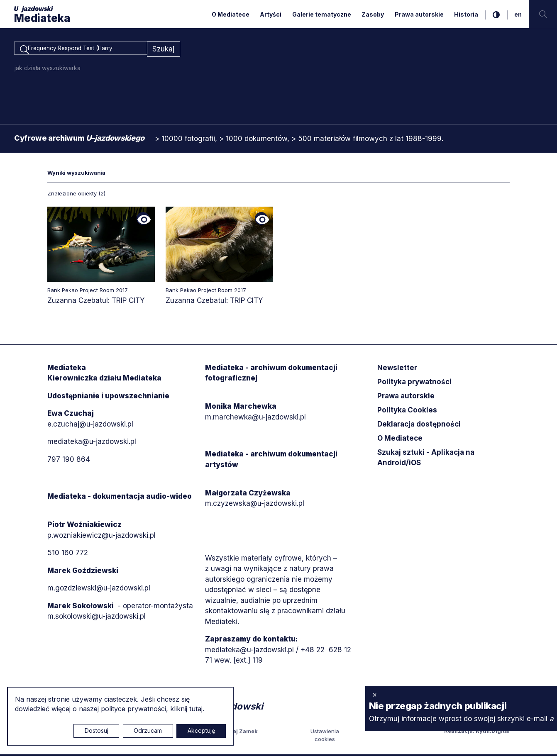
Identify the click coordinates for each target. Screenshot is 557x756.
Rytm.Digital (493, 732)
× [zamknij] (375, 695)
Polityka (407, 411)
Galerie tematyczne (322, 14)
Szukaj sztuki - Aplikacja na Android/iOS (426, 459)
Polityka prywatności (414, 383)
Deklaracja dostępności (419, 425)
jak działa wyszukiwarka (48, 69)
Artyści (271, 14)
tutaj (196, 709)
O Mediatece (231, 14)
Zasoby (373, 14)
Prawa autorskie (419, 14)
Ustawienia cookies (325, 736)
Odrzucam (148, 730)
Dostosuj (96, 730)
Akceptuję (201, 730)
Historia (466, 14)
